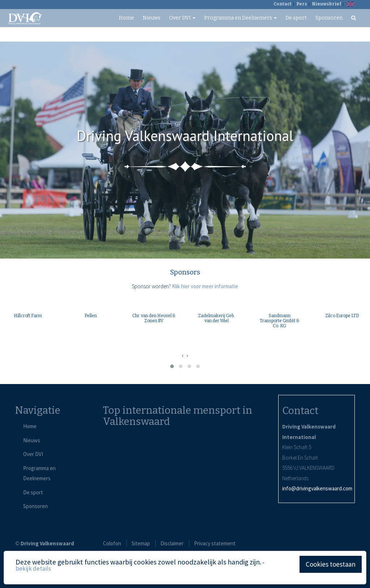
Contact (283, 4)
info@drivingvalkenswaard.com (317, 488)
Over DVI (182, 18)
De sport (296, 18)
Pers (302, 4)
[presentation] (182, 356)
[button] (172, 366)
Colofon (112, 543)
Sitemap (141, 543)
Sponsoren (329, 18)
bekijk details (33, 568)
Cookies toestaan (331, 564)
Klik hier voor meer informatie (205, 286)
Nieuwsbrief (326, 4)
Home (126, 18)
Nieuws (152, 18)
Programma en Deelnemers (240, 18)
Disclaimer (172, 543)
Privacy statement (215, 543)
